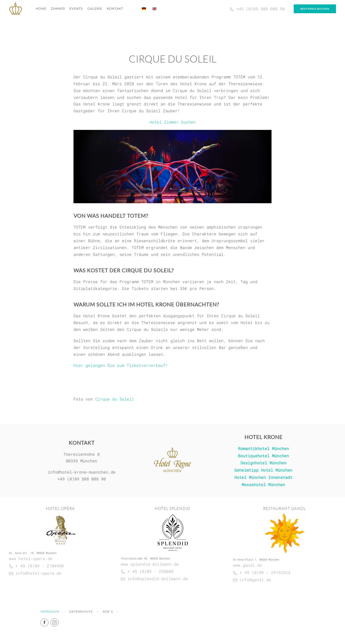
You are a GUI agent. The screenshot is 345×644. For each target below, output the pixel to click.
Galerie (95, 9)
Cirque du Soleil (115, 399)
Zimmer (58, 9)
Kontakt (115, 9)
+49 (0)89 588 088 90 (82, 478)
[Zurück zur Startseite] (16, 9)
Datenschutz (81, 612)
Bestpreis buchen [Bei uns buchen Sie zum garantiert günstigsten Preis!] (315, 9)
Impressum (50, 612)
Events (76, 9)
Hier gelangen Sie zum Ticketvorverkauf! (121, 365)
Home (41, 9)
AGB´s (108, 612)
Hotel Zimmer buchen (173, 122)
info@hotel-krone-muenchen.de (82, 471)
